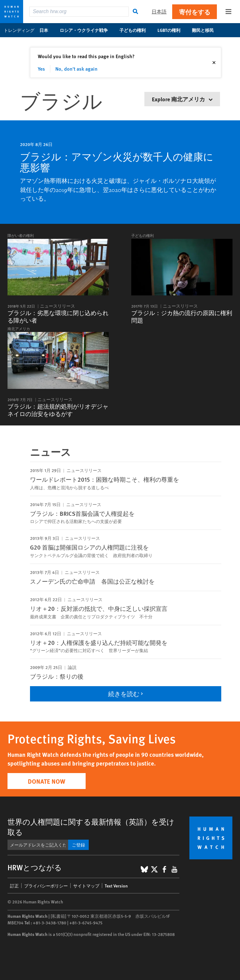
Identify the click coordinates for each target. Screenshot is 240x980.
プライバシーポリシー (46, 886)
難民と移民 (206, 30)
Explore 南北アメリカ (182, 99)
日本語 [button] (159, 11)
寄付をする (195, 12)
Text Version (116, 886)
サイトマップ (86, 886)
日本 (47, 30)
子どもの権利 (136, 30)
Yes (41, 69)
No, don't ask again (76, 69)
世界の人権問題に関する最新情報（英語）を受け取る (91, 827)
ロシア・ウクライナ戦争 (87, 30)
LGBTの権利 (172, 30)
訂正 (14, 886)
